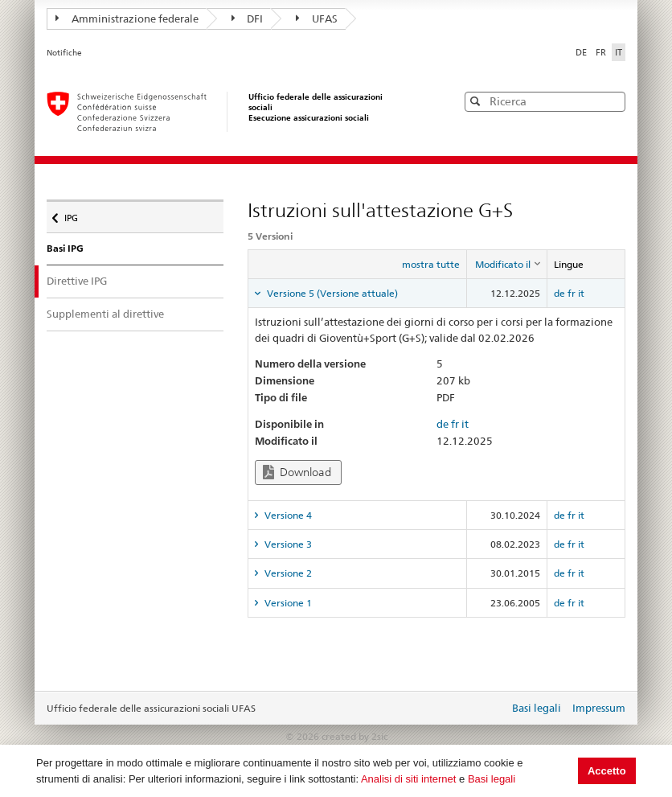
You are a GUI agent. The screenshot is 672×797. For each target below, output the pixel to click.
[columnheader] (507, 265)
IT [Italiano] (619, 52)
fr (572, 293)
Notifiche (64, 53)
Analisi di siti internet (409, 779)
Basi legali (492, 779)
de (559, 293)
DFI (248, 18)
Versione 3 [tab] (287, 544)
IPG (75, 214)
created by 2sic (354, 736)
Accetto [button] (607, 771)
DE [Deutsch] (582, 52)
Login (494, 709)
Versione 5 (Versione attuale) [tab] (331, 293)
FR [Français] (602, 52)
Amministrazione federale (127, 18)
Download (297, 472)
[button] (612, 101)
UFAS (317, 18)
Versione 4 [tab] (287, 515)
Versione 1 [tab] (287, 603)
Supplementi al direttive (105, 314)
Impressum (599, 708)
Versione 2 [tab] (287, 573)
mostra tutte (431, 264)
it (581, 293)
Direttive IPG (91, 280)
